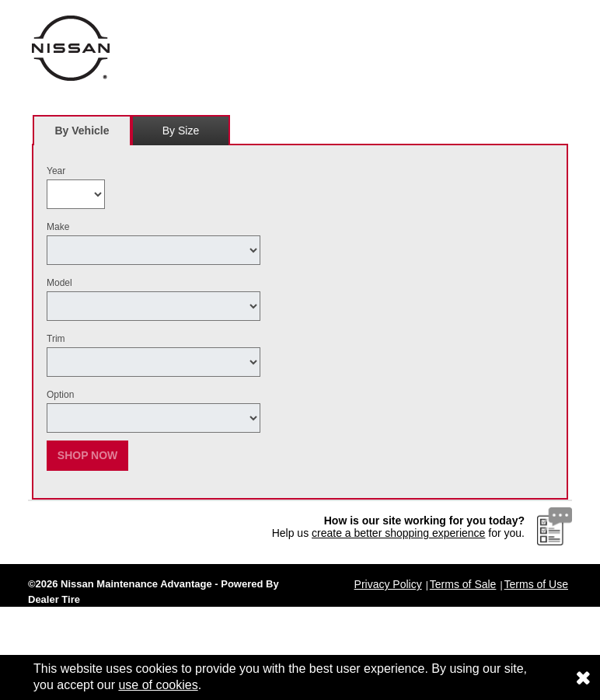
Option (60, 395)
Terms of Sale (463, 584)
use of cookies (158, 685)
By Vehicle (82, 135)
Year (56, 171)
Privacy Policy (388, 584)
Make (58, 227)
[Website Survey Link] (555, 526)
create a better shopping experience (398, 533)
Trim (56, 339)
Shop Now (88, 455)
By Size (181, 131)
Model (59, 283)
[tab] (82, 130)
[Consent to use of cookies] (583, 677)
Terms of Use (536, 584)
